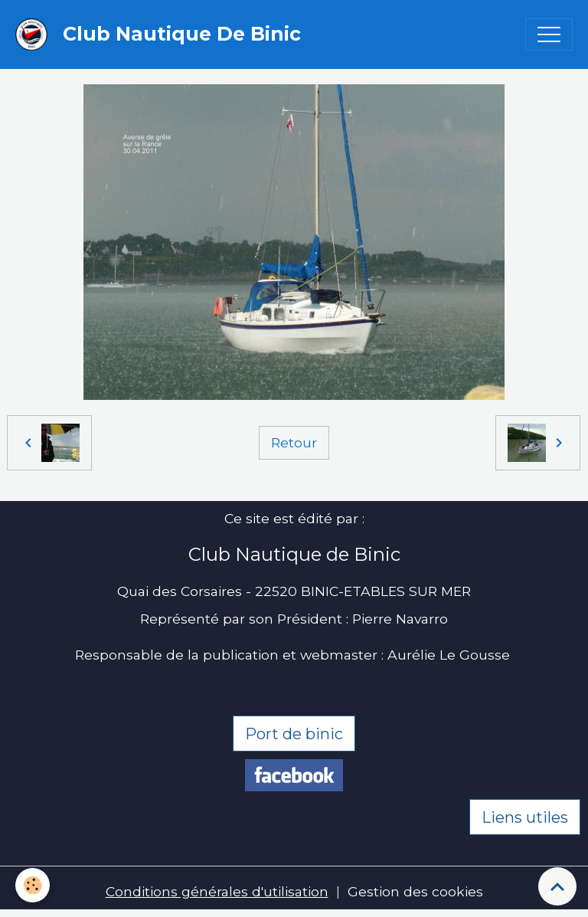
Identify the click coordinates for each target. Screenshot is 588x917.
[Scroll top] (557, 886)
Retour (294, 442)
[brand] (162, 34)
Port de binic (294, 734)
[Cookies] (33, 885)
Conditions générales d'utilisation (217, 891)
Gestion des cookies (415, 891)
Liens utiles (525, 817)
